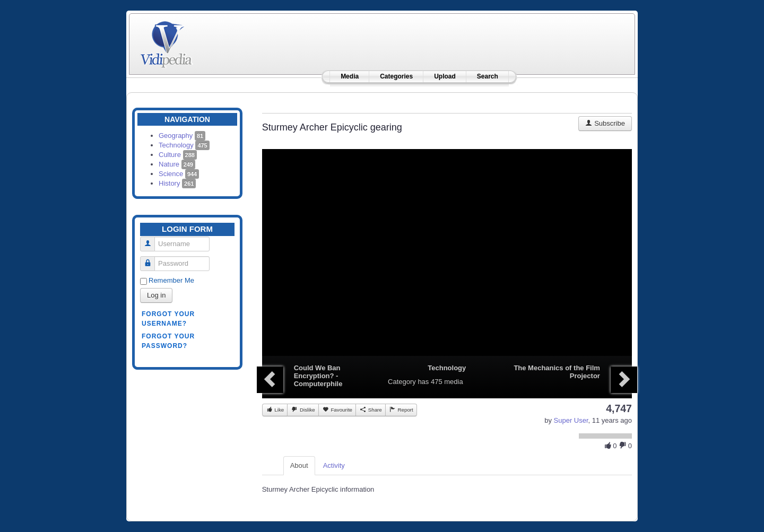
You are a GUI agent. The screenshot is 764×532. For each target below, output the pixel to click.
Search (488, 76)
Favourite (337, 409)
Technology (184, 145)
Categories (396, 76)
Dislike (303, 409)
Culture (178, 155)
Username (151, 239)
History (177, 183)
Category (402, 382)
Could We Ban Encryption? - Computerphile (318, 376)
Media (350, 76)
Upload (445, 76)
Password (151, 259)
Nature (177, 164)
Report (401, 409)
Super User (571, 420)
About (299, 465)
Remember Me (171, 280)
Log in (156, 295)
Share (371, 409)
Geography (182, 136)
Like (275, 409)
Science (179, 174)
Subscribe (605, 123)
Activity (334, 465)
